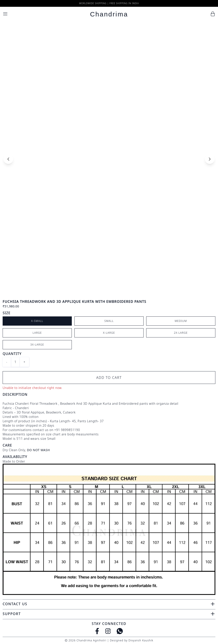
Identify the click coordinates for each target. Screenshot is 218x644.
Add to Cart (109, 378)
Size (7, 313)
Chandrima (109, 14)
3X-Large (37, 345)
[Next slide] (210, 159)
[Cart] (213, 14)
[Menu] (5, 14)
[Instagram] (108, 631)
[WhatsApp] (120, 631)
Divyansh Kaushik (141, 640)
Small (109, 321)
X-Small (37, 321)
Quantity (12, 354)
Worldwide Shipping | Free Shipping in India (109, 3)
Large (37, 333)
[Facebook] (97, 631)
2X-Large (181, 333)
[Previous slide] (8, 159)
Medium (181, 321)
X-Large (109, 333)
